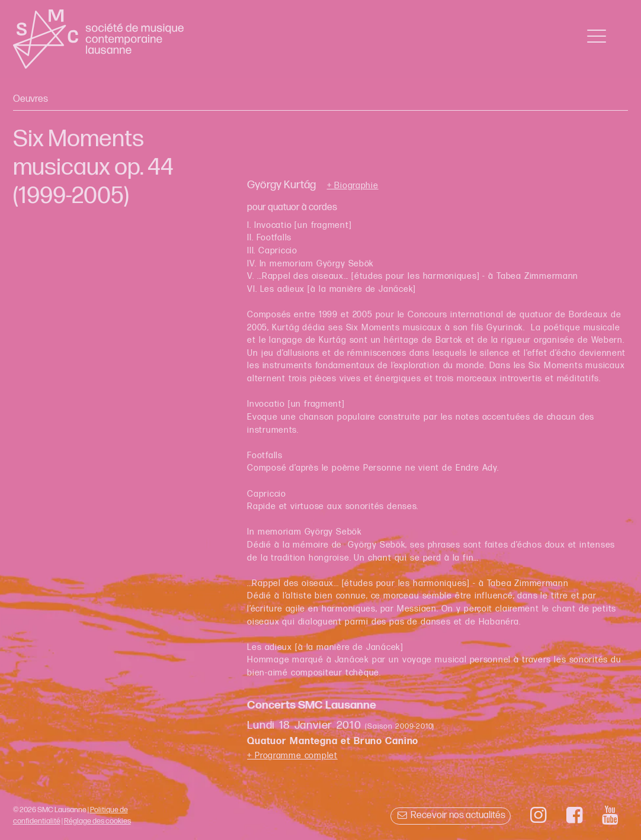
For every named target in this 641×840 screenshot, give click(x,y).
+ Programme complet (292, 756)
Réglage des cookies (97, 821)
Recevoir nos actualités (451, 815)
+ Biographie (353, 186)
